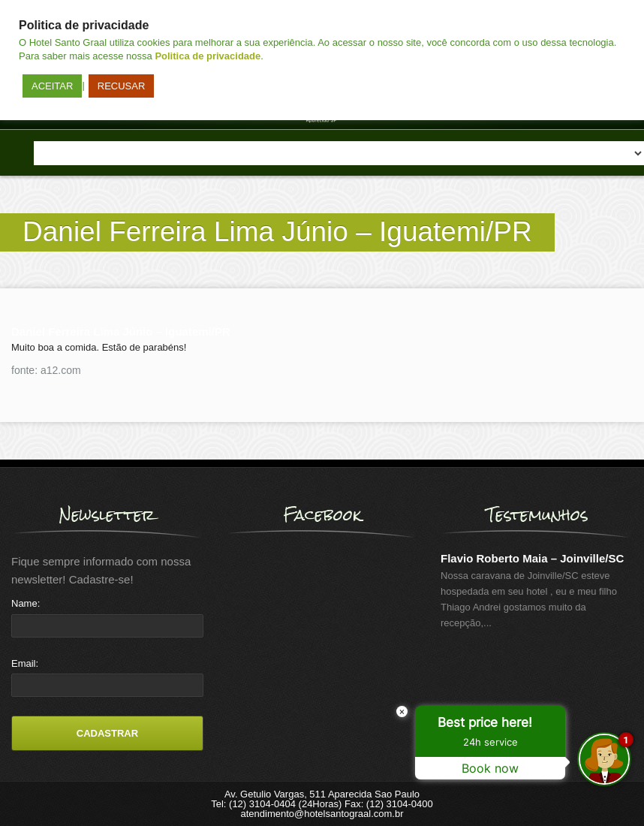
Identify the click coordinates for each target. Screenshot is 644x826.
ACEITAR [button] (52, 86)
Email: (25, 663)
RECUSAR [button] (122, 86)
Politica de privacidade (208, 56)
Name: (26, 603)
